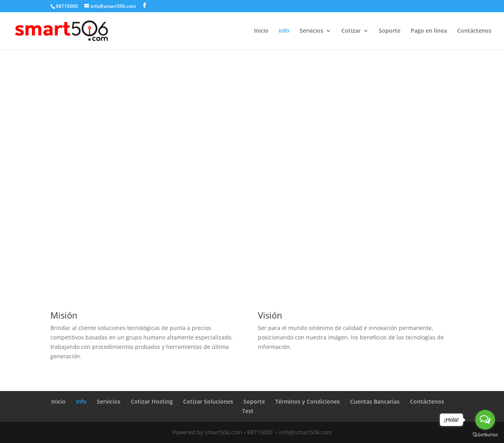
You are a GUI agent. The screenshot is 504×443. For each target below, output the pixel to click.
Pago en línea (429, 31)
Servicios (311, 31)
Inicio (261, 31)
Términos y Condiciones (308, 401)
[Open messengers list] (485, 420)
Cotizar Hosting (152, 401)
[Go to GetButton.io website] (485, 435)
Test (248, 411)
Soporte (390, 31)
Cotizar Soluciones (208, 401)
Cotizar (351, 31)
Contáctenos (474, 31)
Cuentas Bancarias (375, 401)
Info (284, 31)
